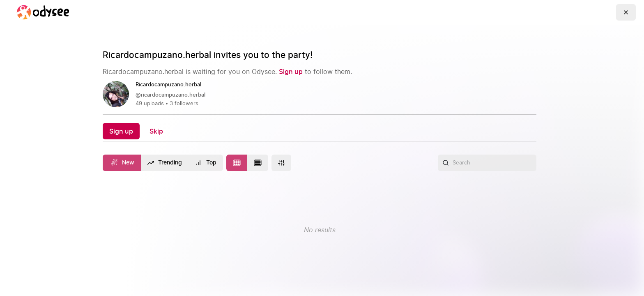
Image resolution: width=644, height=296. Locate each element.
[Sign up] (291, 72)
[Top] (206, 163)
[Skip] (156, 131)
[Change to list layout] (258, 163)
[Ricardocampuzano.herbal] (172, 85)
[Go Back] (626, 12)
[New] (122, 163)
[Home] (43, 12)
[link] (320, 94)
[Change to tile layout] (237, 163)
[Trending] (165, 163)
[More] (281, 163)
